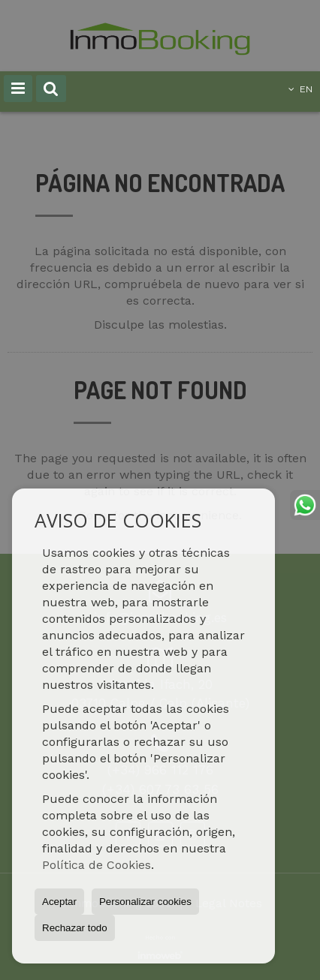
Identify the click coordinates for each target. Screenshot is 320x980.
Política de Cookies (97, 865)
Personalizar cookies (145, 902)
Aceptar (59, 902)
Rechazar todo (75, 928)
